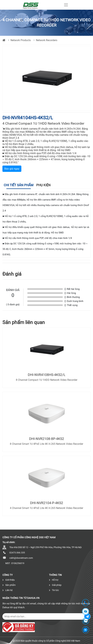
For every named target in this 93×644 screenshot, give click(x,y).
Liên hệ (7, 590)
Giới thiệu (9, 580)
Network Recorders (47, 40)
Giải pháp (55, 585)
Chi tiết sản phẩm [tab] (19, 185)
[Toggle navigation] (66, 5)
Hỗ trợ (54, 580)
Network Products (21, 40)
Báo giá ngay (12, 169)
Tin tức (54, 590)
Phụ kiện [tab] (43, 185)
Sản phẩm (9, 585)
